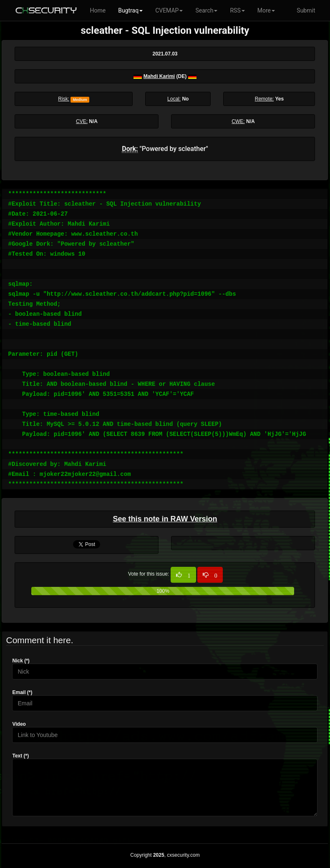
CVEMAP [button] (169, 10)
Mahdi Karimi (159, 76)
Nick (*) (21, 661)
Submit (306, 10)
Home (98, 10)
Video (19, 724)
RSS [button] (237, 10)
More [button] (266, 10)
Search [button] (206, 10)
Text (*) (20, 756)
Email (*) (22, 692)
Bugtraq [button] (130, 10)
